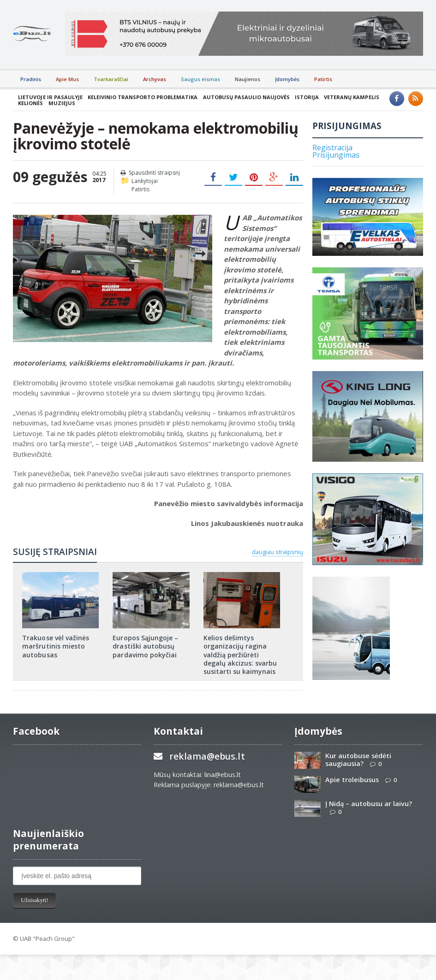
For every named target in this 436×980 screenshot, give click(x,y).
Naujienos (248, 79)
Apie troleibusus (352, 780)
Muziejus (61, 103)
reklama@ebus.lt (207, 756)
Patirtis (323, 79)
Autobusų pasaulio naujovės (245, 97)
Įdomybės (287, 79)
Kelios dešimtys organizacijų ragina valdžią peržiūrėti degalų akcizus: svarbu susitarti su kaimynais (240, 655)
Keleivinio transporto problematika (142, 97)
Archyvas (155, 79)
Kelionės (30, 103)
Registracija (332, 148)
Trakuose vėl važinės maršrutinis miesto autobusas (55, 646)
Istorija (306, 97)
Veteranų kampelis (350, 97)
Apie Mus (67, 79)
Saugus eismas (200, 79)
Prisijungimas (336, 155)
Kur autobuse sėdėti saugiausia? (358, 760)
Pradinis (31, 79)
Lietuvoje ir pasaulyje (50, 97)
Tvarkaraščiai (111, 79)
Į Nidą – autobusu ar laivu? (369, 804)
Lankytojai (145, 181)
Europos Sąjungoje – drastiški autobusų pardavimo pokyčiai (145, 646)
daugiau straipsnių (278, 552)
